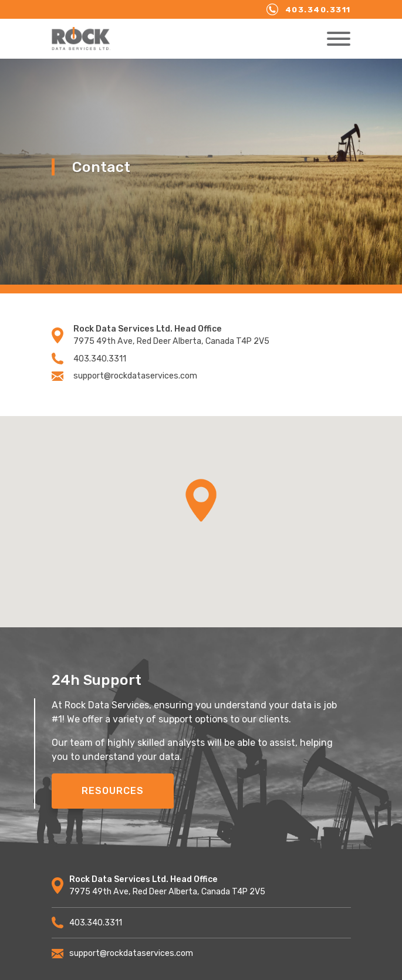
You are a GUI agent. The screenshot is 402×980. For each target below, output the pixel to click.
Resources (113, 791)
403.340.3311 (309, 9)
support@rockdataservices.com (124, 376)
